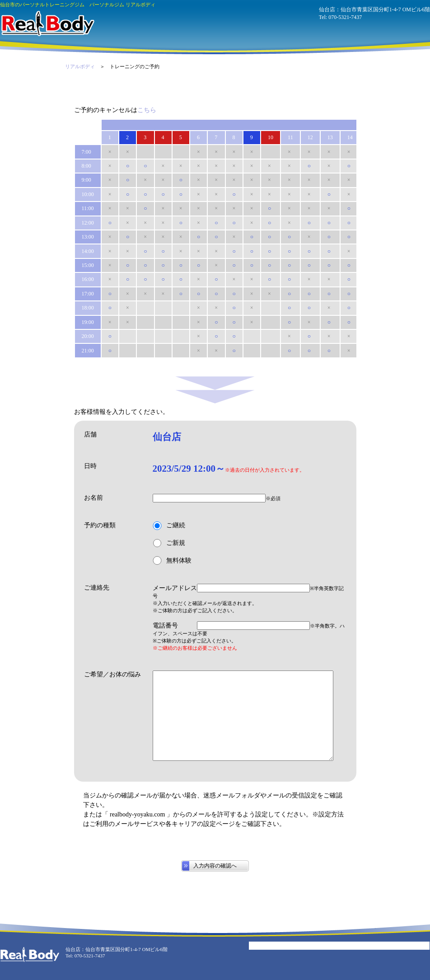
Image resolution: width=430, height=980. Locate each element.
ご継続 (169, 526)
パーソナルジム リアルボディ (47, 23)
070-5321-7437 (345, 17)
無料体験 (172, 560)
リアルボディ (80, 66)
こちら (147, 110)
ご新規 (169, 543)
